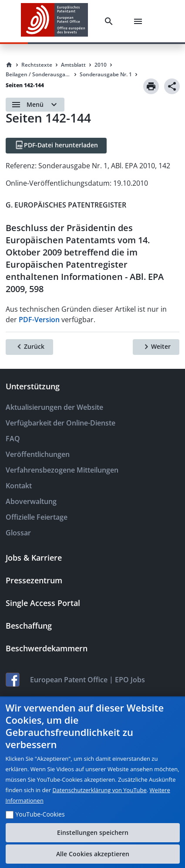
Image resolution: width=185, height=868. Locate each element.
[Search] (111, 21)
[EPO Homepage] (54, 21)
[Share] (172, 86)
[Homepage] (9, 65)
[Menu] (140, 21)
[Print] (151, 86)
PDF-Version (39, 320)
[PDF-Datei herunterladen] (56, 146)
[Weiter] (156, 347)
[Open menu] (35, 105)
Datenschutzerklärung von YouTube (99, 790)
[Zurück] (29, 347)
